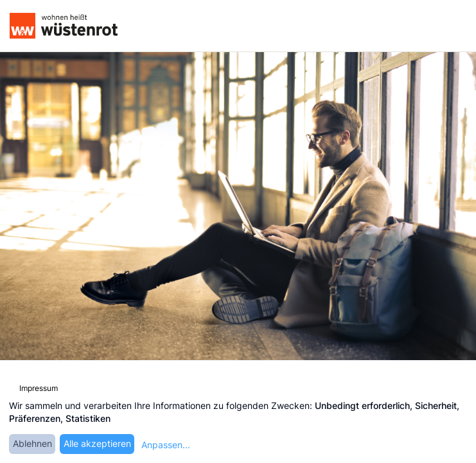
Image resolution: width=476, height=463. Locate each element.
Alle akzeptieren (97, 443)
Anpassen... (166, 445)
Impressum (39, 388)
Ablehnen (32, 443)
